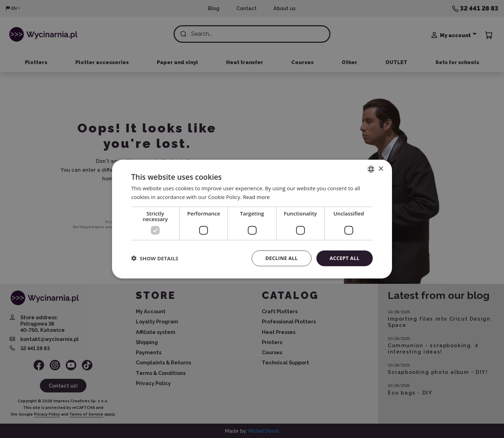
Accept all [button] (345, 258)
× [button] (381, 169)
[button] (155, 258)
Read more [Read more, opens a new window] (256, 197)
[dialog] (252, 219)
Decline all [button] (281, 258)
